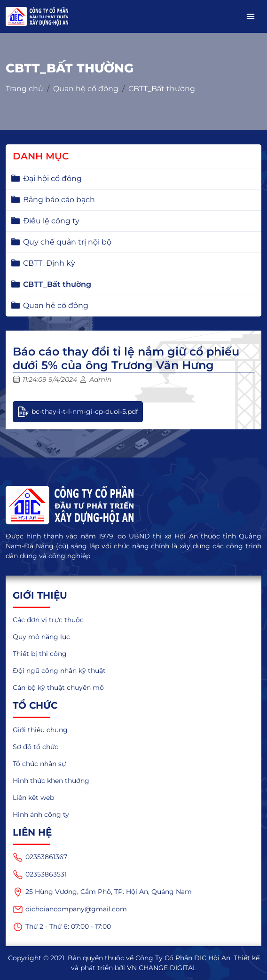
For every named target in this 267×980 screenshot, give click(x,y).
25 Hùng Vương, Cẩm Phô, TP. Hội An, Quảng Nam (102, 892)
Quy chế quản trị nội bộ (67, 242)
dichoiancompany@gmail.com (70, 909)
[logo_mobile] (37, 16)
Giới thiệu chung (40, 730)
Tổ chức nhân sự (39, 764)
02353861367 (40, 857)
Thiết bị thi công (40, 654)
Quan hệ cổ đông (86, 89)
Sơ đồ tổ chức (35, 747)
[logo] (133, 505)
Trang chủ (24, 89)
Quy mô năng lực (41, 637)
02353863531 (40, 875)
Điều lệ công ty (51, 221)
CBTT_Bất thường (162, 89)
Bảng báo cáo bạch (59, 200)
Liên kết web (33, 798)
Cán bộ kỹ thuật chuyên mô (58, 688)
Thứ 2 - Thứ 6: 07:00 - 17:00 (62, 927)
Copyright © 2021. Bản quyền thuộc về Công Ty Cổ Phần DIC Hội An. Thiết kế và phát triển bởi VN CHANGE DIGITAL (134, 963)
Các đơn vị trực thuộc (48, 620)
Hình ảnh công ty (41, 814)
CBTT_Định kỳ (49, 263)
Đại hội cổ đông (52, 178)
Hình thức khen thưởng (51, 781)
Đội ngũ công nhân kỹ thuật (59, 671)
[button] (251, 16)
